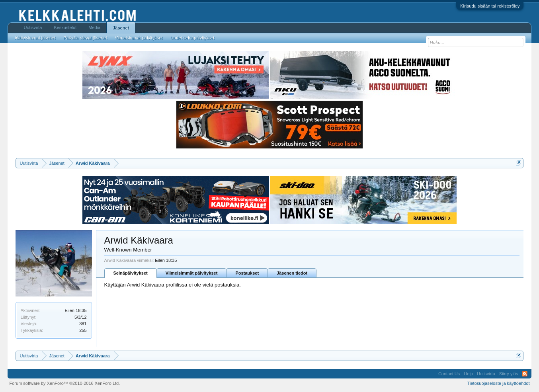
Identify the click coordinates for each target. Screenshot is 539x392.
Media (94, 27)
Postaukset (247, 273)
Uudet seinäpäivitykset (192, 38)
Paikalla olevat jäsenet (85, 38)
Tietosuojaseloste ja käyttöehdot (499, 383)
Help (468, 374)
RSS (525, 374)
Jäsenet (121, 28)
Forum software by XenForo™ (65, 383)
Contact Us (449, 374)
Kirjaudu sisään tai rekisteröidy (490, 6)
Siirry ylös (509, 374)
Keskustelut (65, 27)
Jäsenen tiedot (292, 273)
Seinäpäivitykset (131, 273)
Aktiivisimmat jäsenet (35, 38)
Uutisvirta (33, 27)
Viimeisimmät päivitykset (192, 273)
